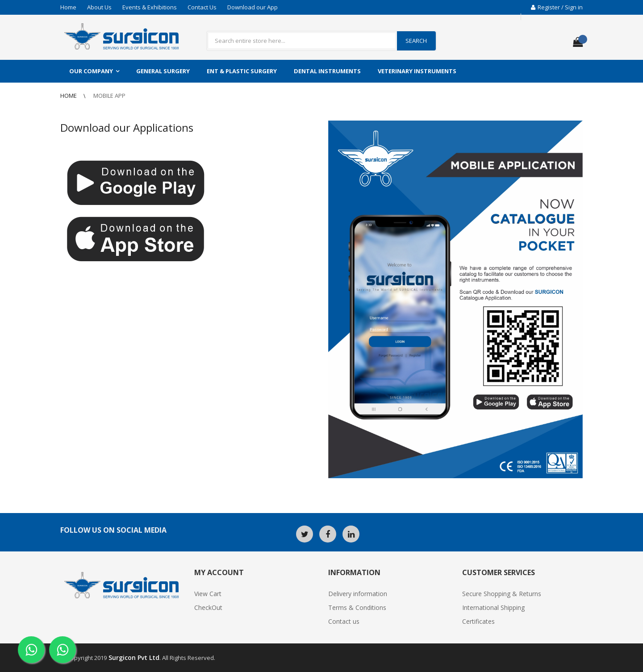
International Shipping (493, 607)
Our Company (91, 71)
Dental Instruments (327, 71)
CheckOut (208, 607)
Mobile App (109, 96)
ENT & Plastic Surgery (242, 71)
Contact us (344, 621)
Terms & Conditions (357, 607)
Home (68, 7)
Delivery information (358, 594)
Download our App (253, 7)
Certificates (478, 621)
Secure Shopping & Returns (502, 594)
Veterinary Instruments (417, 71)
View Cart (208, 594)
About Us (99, 7)
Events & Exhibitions (150, 7)
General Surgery (163, 71)
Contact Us (202, 7)
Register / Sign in (557, 7)
